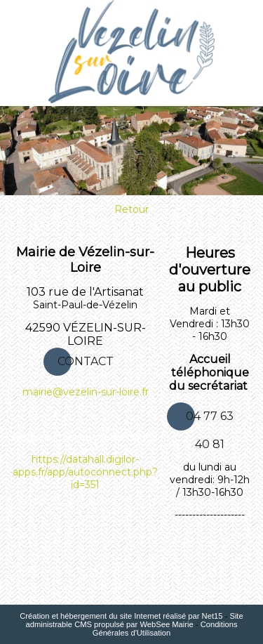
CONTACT (86, 361)
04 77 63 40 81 (210, 420)
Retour (131, 209)
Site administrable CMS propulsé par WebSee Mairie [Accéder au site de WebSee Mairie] (134, 620)
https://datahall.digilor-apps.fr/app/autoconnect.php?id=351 (85, 472)
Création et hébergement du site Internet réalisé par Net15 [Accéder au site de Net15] (121, 616)
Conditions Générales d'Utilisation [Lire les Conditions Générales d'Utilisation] (165, 629)
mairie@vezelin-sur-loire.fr (86, 392)
